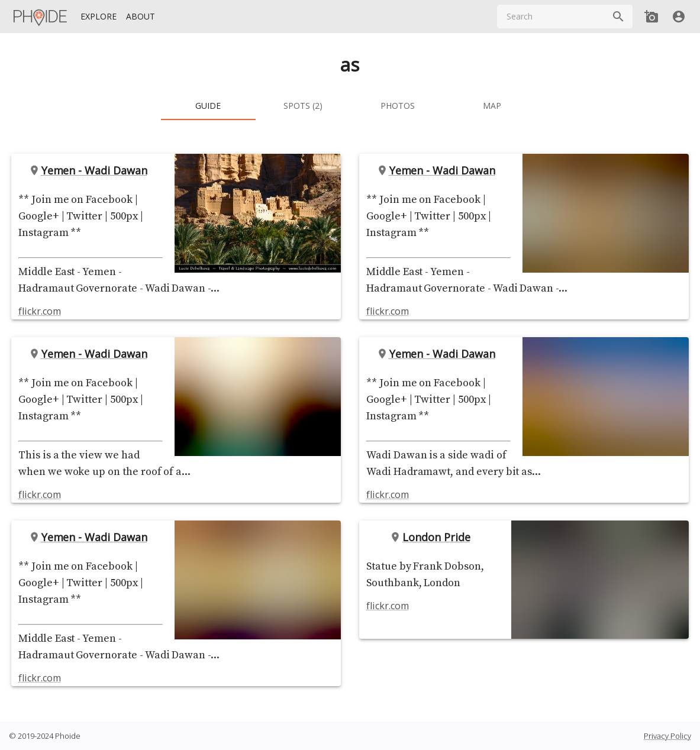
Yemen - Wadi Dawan (91, 170)
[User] (679, 17)
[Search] (618, 17)
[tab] (208, 106)
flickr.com (39, 311)
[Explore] (99, 17)
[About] (141, 17)
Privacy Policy (667, 736)
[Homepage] (41, 17)
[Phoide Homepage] (41, 17)
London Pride (433, 537)
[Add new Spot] (651, 17)
